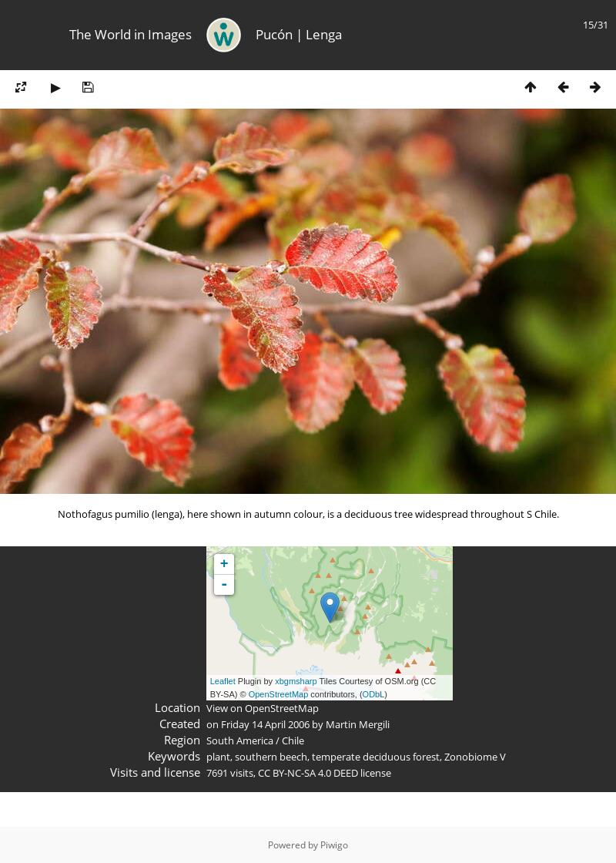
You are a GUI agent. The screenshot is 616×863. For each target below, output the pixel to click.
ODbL (374, 694)
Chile (293, 740)
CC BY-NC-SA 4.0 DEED (308, 773)
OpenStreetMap (279, 694)
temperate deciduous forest (376, 757)
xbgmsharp (296, 681)
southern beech (271, 757)
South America (240, 740)
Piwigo (334, 845)
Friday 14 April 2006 (265, 724)
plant (218, 757)
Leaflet (223, 681)
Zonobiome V (475, 757)
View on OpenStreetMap (263, 708)
